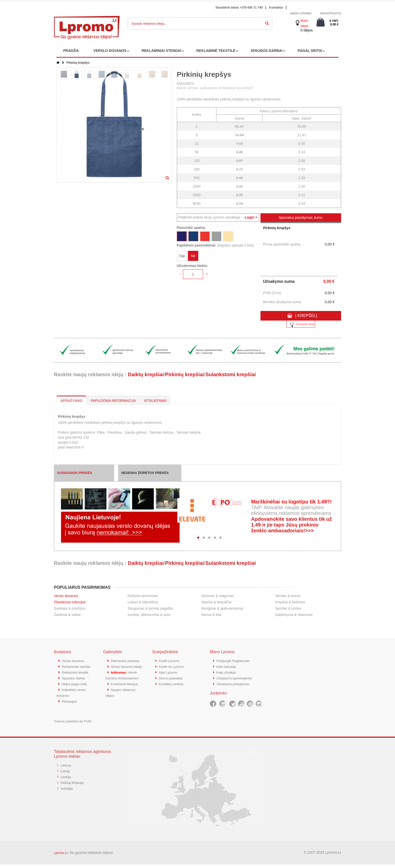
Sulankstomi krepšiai (231, 374)
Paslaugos (70, 705)
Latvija (66, 774)
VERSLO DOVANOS (110, 51)
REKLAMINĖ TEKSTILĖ (216, 51)
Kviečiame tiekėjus (126, 699)
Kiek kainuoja (227, 666)
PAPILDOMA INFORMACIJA (113, 401)
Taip (182, 256)
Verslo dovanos (66, 596)
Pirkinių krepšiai (185, 374)
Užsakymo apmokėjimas (236, 677)
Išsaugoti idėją (301, 324)
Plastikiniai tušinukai (70, 602)
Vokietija (67, 791)
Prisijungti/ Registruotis (235, 661)
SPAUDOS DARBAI (267, 51)
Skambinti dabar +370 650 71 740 (239, 8)
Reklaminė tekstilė (76, 677)
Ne (193, 256)
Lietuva (66, 769)
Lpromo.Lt (61, 856)
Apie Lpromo (169, 672)
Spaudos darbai (74, 683)
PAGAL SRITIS (310, 51)
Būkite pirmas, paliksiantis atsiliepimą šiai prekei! (215, 88)
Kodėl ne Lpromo (173, 666)
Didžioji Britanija (73, 785)
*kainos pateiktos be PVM (73, 725)
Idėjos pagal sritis (76, 688)
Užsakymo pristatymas (235, 683)
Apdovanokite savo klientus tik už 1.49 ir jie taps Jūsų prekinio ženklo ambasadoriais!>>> (291, 525)
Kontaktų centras (172, 683)
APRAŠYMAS (71, 401)
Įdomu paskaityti (172, 677)
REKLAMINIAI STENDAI (161, 51)
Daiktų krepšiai (146, 374)
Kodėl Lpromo (170, 661)
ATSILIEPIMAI (155, 401)
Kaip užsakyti (227, 672)
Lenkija (66, 780)
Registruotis (331, 13)
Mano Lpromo (301, 13)
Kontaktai (276, 8)
